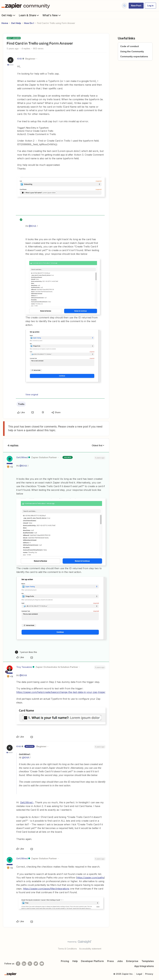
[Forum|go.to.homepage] (26, 6)
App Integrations (144, 966)
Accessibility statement (90, 949)
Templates (148, 961)
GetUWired (22, 457)
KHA (19, 59)
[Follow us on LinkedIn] (24, 964)
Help (75, 961)
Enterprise (132, 961)
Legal (139, 974)
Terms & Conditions (67, 949)
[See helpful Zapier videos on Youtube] (42, 964)
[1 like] (26, 652)
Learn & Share (29, 15)
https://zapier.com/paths (90, 878)
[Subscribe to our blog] (30, 964)
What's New (52, 15)
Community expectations (134, 56)
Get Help (9, 15)
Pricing (65, 961)
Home (5, 23)
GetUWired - (27, 802)
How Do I (29, 23)
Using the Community (132, 51)
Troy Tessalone (24, 667)
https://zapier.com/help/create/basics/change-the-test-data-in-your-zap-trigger (61, 692)
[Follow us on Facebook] (18, 964)
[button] (136, 6)
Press (111, 961)
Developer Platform (92, 961)
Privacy (149, 974)
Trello (21, 404)
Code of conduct (130, 46)
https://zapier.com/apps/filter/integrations (46, 889)
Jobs (120, 961)
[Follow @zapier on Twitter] (36, 964)
